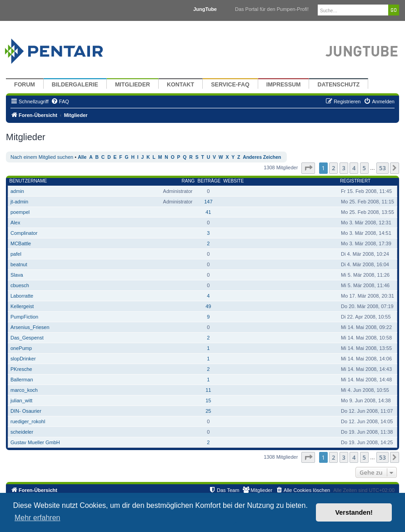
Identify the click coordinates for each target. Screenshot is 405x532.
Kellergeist (22, 306)
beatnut (19, 264)
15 (208, 400)
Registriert (355, 181)
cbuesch (20, 285)
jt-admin (19, 202)
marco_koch (24, 390)
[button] (308, 168)
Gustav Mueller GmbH (35, 442)
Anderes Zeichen (262, 157)
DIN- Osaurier (26, 411)
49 (208, 306)
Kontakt (180, 85)
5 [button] (364, 168)
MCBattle (21, 243)
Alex (15, 223)
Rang (188, 181)
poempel (20, 212)
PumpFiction (24, 317)
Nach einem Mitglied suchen (42, 157)
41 (208, 212)
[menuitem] (60, 101)
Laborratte (22, 296)
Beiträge (209, 181)
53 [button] (382, 168)
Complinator (24, 233)
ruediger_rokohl (28, 421)
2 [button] (333, 168)
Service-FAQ (230, 85)
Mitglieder (132, 85)
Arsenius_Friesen (30, 327)
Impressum (284, 85)
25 (208, 411)
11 (208, 390)
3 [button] (344, 168)
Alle (82, 157)
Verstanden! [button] (354, 512)
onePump (21, 348)
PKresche (21, 369)
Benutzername (28, 181)
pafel (16, 254)
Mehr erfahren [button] (37, 518)
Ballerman (22, 380)
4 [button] (354, 168)
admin (17, 191)
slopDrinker (23, 359)
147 (208, 202)
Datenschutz (338, 85)
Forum (25, 85)
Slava (17, 275)
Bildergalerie (75, 85)
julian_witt (21, 400)
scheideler (22, 432)
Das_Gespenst (27, 338)
